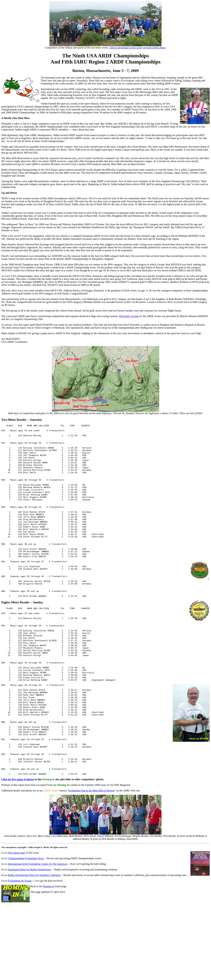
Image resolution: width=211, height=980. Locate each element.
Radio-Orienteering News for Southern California (34, 942)
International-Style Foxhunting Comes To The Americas (38, 931)
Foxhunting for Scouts (20, 948)
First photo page (16, 920)
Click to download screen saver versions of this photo (137, 48)
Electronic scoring (129, 316)
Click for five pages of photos (18, 846)
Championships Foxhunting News (26, 925)
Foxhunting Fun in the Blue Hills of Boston (91, 858)
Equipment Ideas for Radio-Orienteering (29, 937)
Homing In (49, 953)
